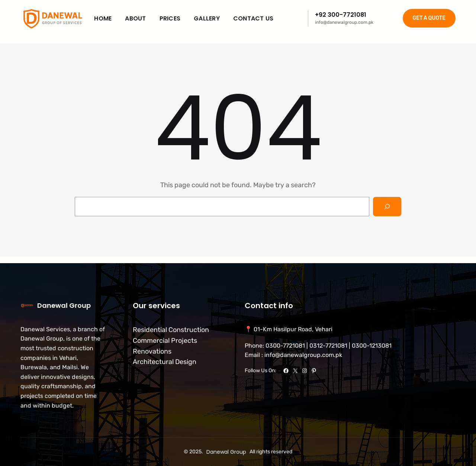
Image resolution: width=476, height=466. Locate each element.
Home (103, 18)
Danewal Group (64, 305)
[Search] (387, 207)
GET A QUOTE (429, 18)
